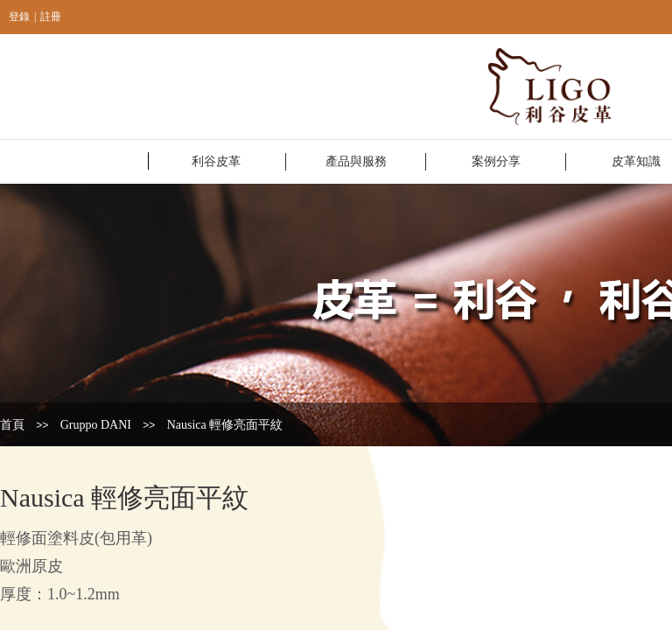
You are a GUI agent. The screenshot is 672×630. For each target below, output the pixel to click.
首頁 (12, 425)
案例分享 (496, 161)
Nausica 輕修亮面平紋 (225, 425)
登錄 (19, 17)
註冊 (51, 17)
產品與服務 (356, 161)
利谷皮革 (216, 161)
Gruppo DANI (96, 425)
